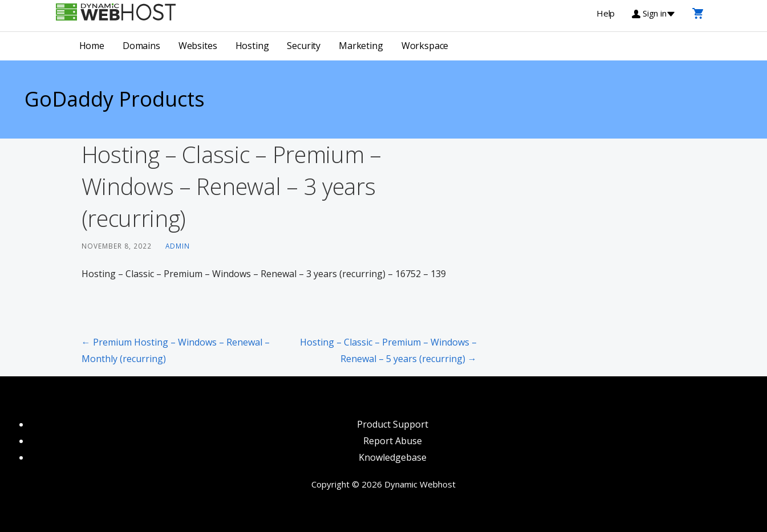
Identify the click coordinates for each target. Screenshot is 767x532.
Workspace (425, 46)
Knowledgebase (393, 457)
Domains (141, 46)
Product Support (393, 424)
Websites (198, 46)
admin (178, 246)
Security (304, 46)
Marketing (361, 46)
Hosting (252, 46)
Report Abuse (393, 441)
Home (92, 46)
